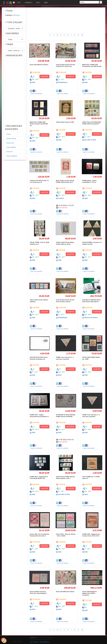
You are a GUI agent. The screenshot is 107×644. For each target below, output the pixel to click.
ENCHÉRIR (70, 192)
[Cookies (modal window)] (4, 640)
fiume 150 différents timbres (39, 65)
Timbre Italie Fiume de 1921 (65, 122)
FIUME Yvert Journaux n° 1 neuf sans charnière (91, 416)
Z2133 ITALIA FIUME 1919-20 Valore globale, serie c (65, 478)
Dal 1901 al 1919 (90, 140)
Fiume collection (12, 156)
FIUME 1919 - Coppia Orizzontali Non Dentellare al (39, 416)
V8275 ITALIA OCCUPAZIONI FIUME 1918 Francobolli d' (92, 123)
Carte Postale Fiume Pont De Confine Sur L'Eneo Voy (66, 65)
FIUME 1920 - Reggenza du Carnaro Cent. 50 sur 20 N (91, 535)
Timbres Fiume (11, 139)
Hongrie (61, 198)
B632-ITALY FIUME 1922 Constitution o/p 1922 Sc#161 (92, 65)
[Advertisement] (15, 91)
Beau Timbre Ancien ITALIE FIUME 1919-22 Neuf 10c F (65, 181)
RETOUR (16, 15)
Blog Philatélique (44, 642)
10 (82, 35)
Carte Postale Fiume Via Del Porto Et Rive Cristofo (65, 301)
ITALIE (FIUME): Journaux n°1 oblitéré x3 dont (92, 243)
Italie (34, 82)
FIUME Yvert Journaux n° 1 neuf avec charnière (65, 358)
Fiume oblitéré (11, 147)
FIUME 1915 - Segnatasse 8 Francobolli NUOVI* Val (39, 478)
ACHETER (44, 77)
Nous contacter (34, 642)
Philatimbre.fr (34, 638)
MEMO (46, 3)
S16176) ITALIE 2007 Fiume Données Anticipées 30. (39, 358)
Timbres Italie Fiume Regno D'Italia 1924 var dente (65, 243)
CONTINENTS (29, 3)
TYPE (19, 3)
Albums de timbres (91, 318)
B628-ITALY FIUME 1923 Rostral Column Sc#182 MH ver (39, 124)
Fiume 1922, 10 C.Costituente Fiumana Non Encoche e (39, 535)
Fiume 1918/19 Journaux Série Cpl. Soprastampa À (38, 592)
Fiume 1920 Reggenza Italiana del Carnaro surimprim (90, 593)
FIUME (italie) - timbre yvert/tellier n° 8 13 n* (89, 181)
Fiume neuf (10, 143)
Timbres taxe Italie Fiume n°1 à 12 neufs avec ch (39, 181)
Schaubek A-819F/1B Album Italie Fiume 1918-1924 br (91, 301)
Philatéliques (63, 82)
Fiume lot (9, 152)
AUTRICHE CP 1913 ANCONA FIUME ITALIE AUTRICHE (66, 416)
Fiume (8, 134)
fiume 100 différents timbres (65, 592)
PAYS (38, 3)
